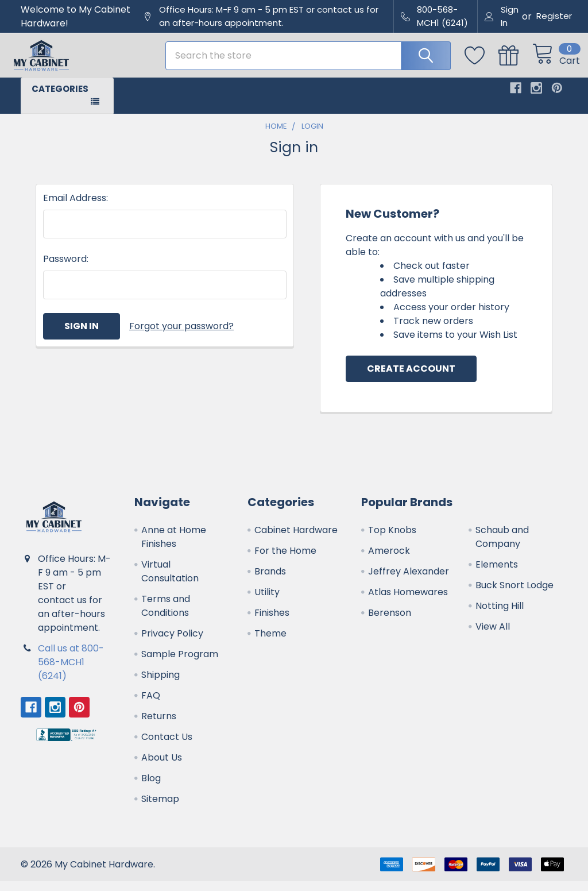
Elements (497, 574)
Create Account (411, 378)
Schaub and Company (502, 547)
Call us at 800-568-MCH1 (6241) (71, 672)
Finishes (272, 622)
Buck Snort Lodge (514, 595)
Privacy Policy (172, 643)
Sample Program (180, 664)
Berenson (390, 622)
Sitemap (160, 809)
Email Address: (76, 208)
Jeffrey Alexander (409, 581)
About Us (162, 767)
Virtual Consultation (170, 581)
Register (554, 16)
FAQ (151, 705)
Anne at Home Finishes (174, 547)
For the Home (285, 560)
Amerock (389, 560)
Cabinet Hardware (296, 540)
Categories (60, 98)
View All (493, 636)
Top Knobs (392, 540)
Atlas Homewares (408, 602)
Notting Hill (500, 616)
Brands (270, 581)
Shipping (160, 684)
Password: (66, 269)
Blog (151, 788)
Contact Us (167, 747)
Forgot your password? (181, 336)
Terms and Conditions (166, 616)
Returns (159, 726)
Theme (270, 643)
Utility (267, 602)
